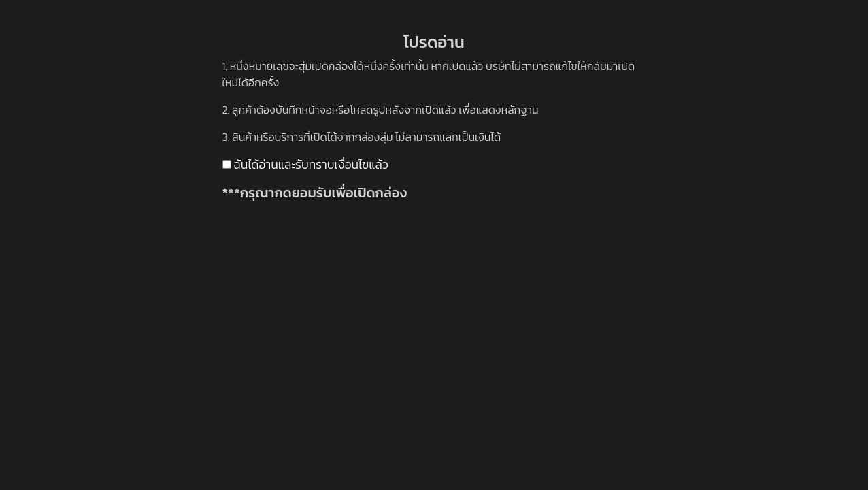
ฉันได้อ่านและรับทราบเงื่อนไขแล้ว (305, 165)
